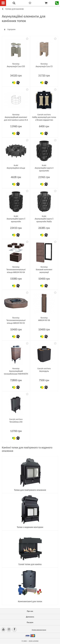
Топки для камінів (14, 9)
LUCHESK (35, 641)
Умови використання (39, 630)
